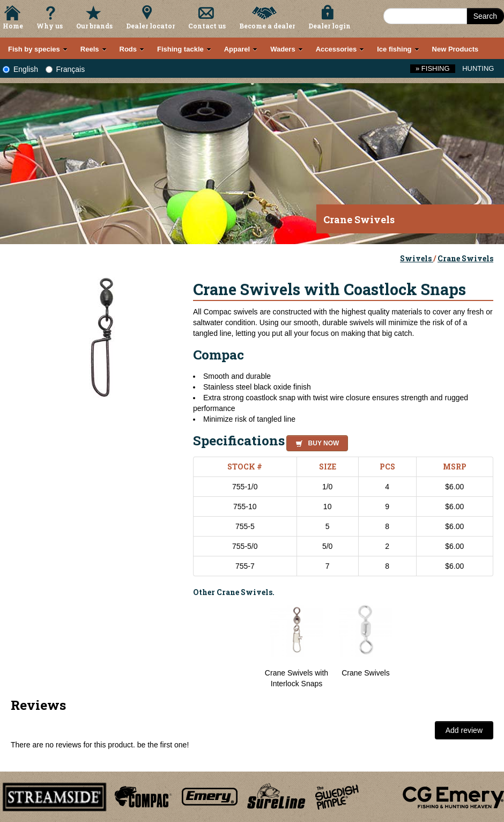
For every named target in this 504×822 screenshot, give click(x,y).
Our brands (94, 26)
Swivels (417, 258)
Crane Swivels (465, 258)
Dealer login (329, 26)
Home (13, 26)
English (20, 69)
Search (485, 16)
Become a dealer (267, 26)
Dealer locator (150, 26)
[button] (315, 442)
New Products (455, 49)
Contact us (207, 26)
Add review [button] (464, 730)
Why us (50, 26)
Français (65, 69)
